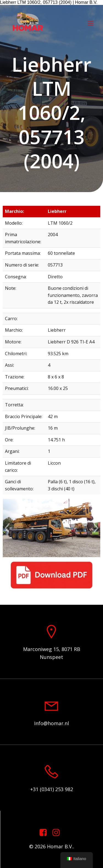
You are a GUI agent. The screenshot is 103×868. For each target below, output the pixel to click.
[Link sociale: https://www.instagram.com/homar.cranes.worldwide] (58, 833)
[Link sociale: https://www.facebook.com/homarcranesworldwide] (45, 833)
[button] (7, 528)
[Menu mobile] (91, 23)
